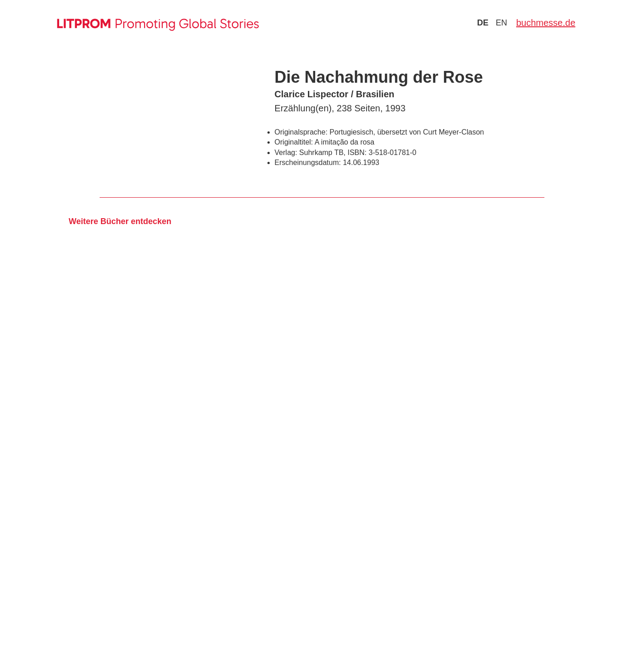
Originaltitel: (294, 142)
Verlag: (286, 152)
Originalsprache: (301, 132)
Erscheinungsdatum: (308, 162)
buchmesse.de (546, 23)
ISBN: (357, 152)
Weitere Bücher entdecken (120, 221)
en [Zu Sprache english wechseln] (501, 23)
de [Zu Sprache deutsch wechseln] (483, 23)
